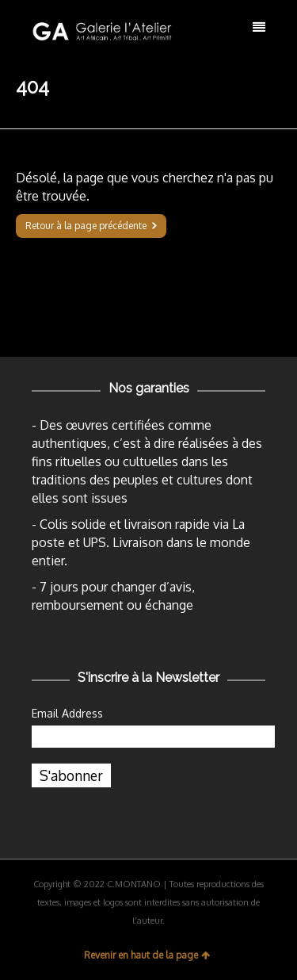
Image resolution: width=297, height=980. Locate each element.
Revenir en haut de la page (147, 955)
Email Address (67, 713)
